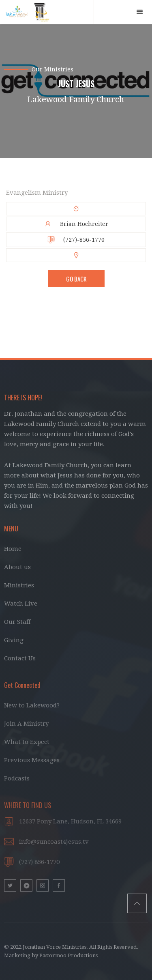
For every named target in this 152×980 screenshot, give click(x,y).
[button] (140, 12)
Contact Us (20, 658)
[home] (47, 12)
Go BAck (76, 279)
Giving (14, 640)
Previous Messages (32, 760)
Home (13, 549)
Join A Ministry (26, 724)
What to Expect (27, 742)
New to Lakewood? (32, 705)
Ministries (19, 585)
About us (17, 567)
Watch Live (21, 604)
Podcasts (17, 778)
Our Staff (17, 622)
